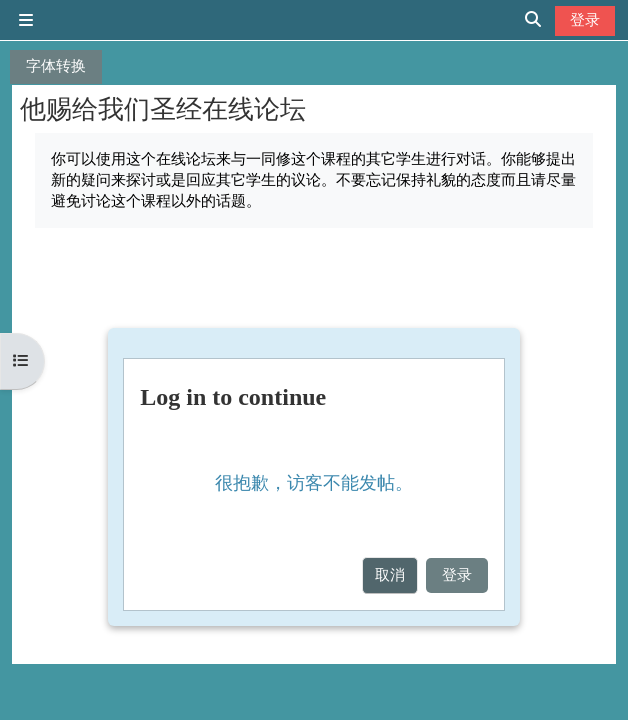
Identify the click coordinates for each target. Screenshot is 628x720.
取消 (390, 574)
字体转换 (56, 65)
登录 (585, 19)
